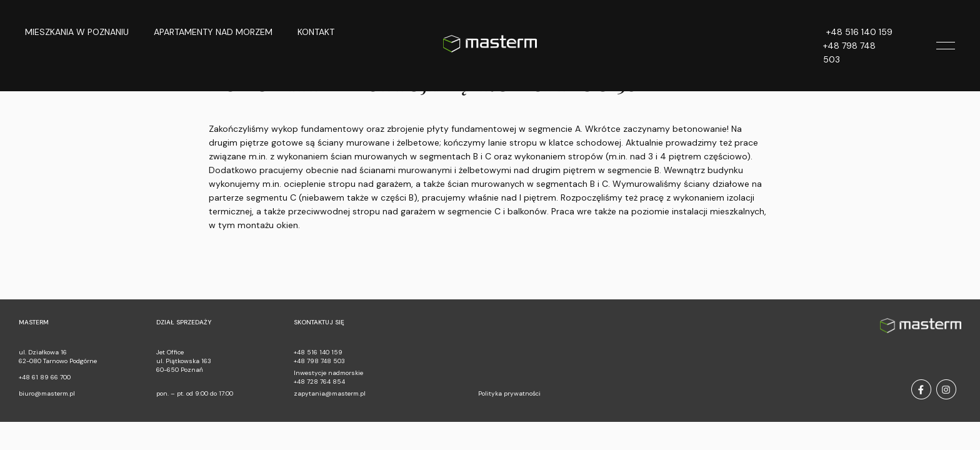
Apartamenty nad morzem (213, 32)
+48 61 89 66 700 (45, 377)
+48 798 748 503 (849, 52)
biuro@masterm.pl (47, 393)
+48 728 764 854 (319, 382)
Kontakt (316, 32)
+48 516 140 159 (859, 32)
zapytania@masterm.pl (330, 393)
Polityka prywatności (509, 393)
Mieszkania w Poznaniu (77, 32)
